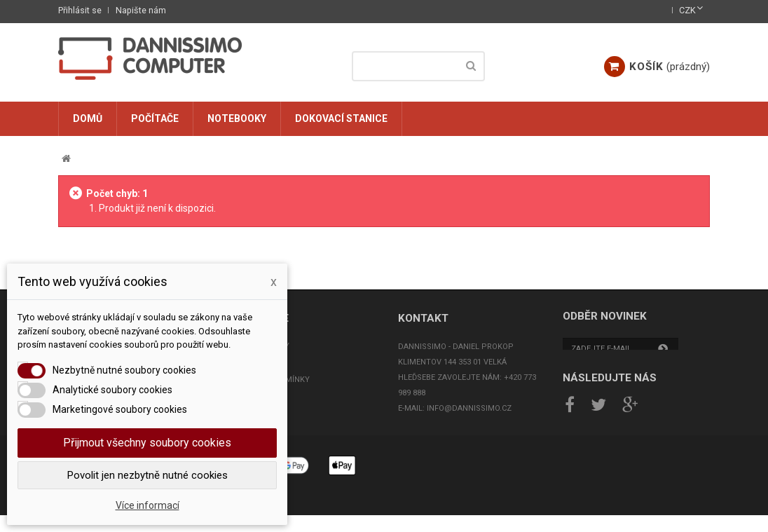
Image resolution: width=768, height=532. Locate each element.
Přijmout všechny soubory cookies (147, 443)
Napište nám (141, 10)
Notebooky (237, 118)
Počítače (155, 118)
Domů (88, 118)
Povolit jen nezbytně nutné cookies (148, 475)
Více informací (148, 505)
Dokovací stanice (341, 118)
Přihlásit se (80, 10)
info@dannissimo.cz (469, 408)
